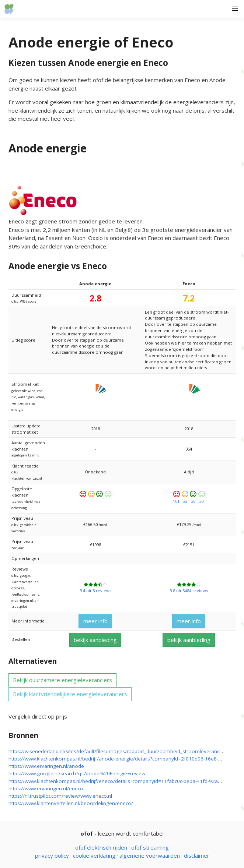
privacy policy (52, 855)
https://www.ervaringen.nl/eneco (46, 788)
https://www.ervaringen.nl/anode (46, 766)
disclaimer (197, 855)
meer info (95, 621)
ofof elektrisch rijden (101, 847)
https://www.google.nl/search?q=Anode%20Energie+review (77, 773)
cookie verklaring (94, 855)
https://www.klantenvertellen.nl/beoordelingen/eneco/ (71, 803)
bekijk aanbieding (95, 640)
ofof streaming (150, 847)
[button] (235, 9)
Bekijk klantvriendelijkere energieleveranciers (70, 694)
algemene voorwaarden (150, 855)
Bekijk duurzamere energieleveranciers (62, 680)
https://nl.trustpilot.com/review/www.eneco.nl (60, 796)
